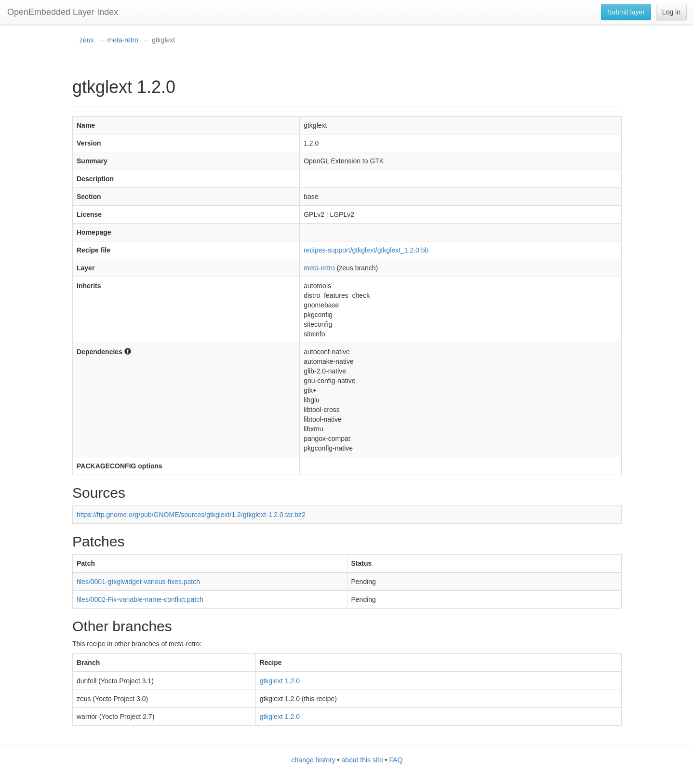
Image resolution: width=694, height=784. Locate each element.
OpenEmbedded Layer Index (63, 12)
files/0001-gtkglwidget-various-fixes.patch (138, 582)
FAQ (396, 760)
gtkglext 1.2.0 (280, 681)
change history (314, 760)
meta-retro (123, 40)
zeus (87, 40)
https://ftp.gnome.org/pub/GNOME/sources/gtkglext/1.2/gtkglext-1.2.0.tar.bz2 (191, 515)
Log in (671, 12)
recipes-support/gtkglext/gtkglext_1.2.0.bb (366, 250)
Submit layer (626, 12)
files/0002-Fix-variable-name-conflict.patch (140, 599)
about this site (362, 760)
